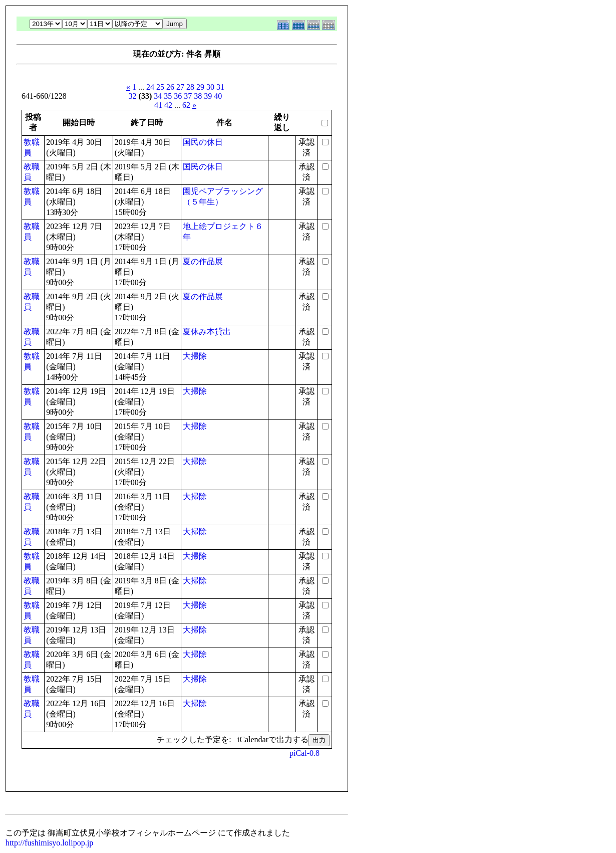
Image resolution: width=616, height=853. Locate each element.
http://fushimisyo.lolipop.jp (49, 843)
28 (190, 87)
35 (168, 96)
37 (188, 96)
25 (160, 87)
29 (200, 87)
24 (150, 87)
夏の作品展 (203, 261)
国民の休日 (203, 142)
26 (170, 87)
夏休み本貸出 (207, 332)
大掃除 (195, 356)
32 (133, 96)
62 (186, 105)
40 (218, 96)
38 (198, 96)
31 (220, 87)
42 (168, 105)
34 (158, 96)
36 (178, 96)
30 (210, 87)
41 (158, 105)
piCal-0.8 (304, 753)
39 (208, 96)
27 (180, 87)
